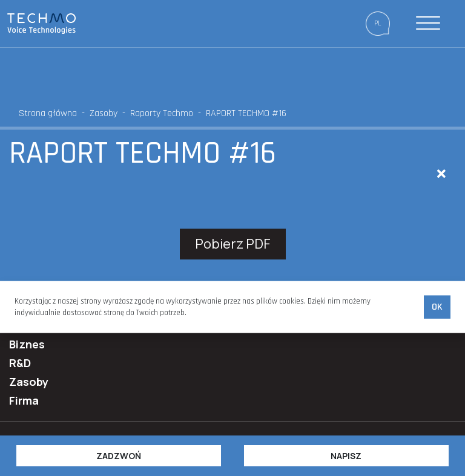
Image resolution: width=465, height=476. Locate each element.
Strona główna (48, 113)
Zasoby (104, 113)
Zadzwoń (119, 456)
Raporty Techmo (162, 113)
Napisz (346, 456)
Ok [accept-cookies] (437, 307)
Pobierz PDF (233, 244)
